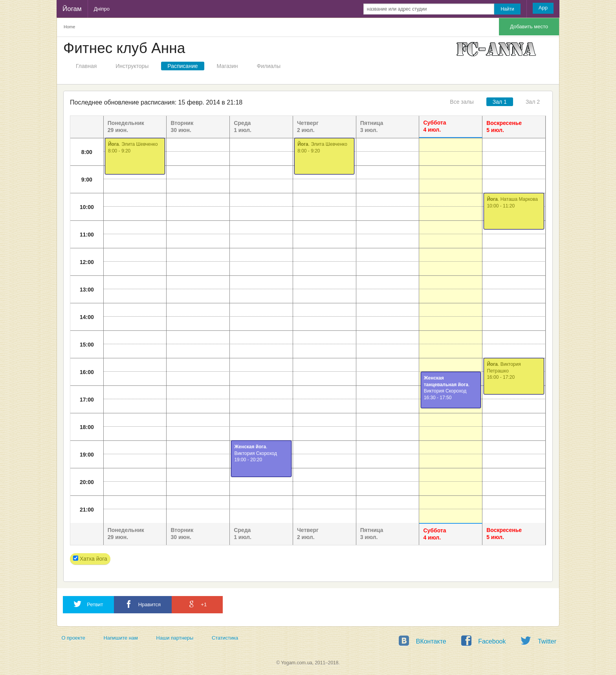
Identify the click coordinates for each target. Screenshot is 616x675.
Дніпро (102, 9)
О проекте (73, 638)
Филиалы (269, 66)
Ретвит (88, 604)
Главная (86, 66)
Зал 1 (500, 102)
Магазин (227, 66)
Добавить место (529, 27)
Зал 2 (533, 102)
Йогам (72, 9)
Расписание (182, 66)
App (543, 8)
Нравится (143, 604)
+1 (197, 604)
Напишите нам (121, 638)
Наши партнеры (175, 638)
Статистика (225, 638)
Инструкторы (132, 66)
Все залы (462, 102)
